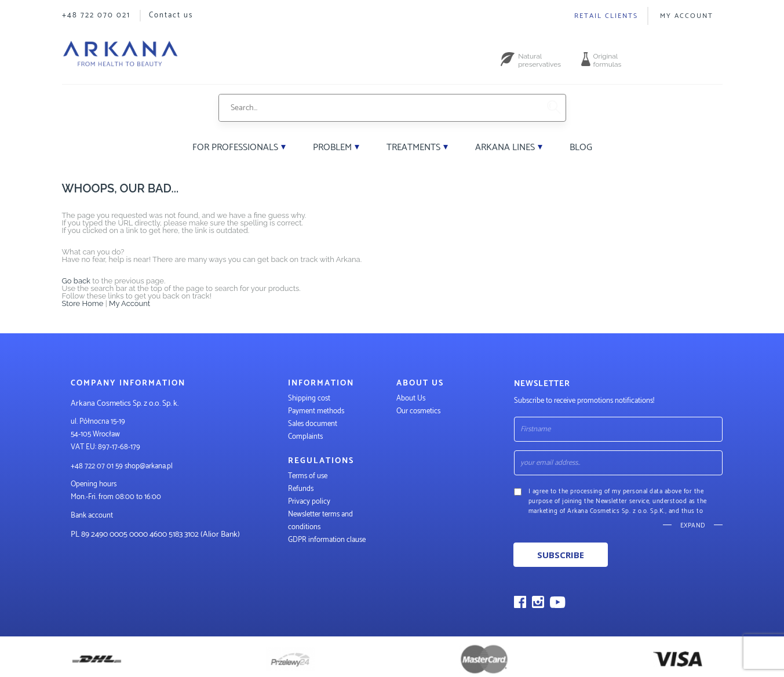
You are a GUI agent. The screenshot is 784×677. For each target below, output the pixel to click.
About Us (411, 398)
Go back (76, 281)
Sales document (313, 424)
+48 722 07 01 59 (97, 466)
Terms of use (308, 476)
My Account (687, 16)
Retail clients (606, 16)
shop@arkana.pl (149, 466)
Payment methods (316, 411)
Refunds (301, 489)
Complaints (305, 437)
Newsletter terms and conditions (320, 521)
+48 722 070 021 (96, 15)
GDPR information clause (327, 540)
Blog (581, 148)
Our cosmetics (418, 411)
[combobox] (379, 108)
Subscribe (561, 555)
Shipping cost (309, 398)
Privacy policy (309, 502)
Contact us (171, 15)
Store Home (83, 303)
